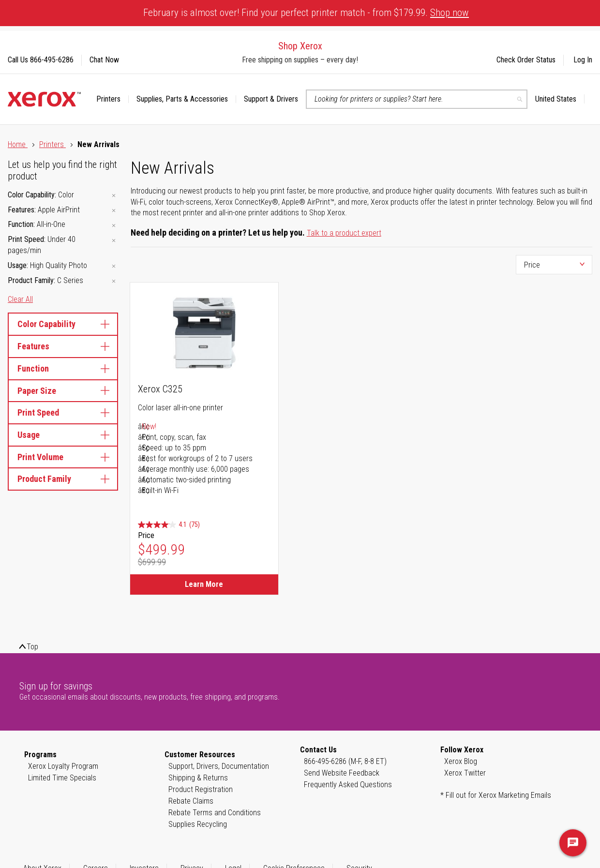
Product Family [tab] (63, 479)
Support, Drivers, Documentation (219, 766)
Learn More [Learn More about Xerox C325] (204, 584)
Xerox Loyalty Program (63, 766)
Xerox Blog (461, 761)
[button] (560, 99)
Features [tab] (63, 346)
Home (18, 144)
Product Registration (201, 789)
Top (32, 647)
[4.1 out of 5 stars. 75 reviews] (169, 525)
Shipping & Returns (198, 778)
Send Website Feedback (342, 773)
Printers (52, 144)
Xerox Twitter (465, 773)
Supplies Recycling (198, 824)
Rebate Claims (191, 801)
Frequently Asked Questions (348, 785)
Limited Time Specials (62, 778)
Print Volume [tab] (63, 457)
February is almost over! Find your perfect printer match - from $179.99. (306, 13)
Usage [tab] (63, 435)
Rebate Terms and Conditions (215, 813)
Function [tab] (63, 368)
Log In (583, 60)
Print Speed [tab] (63, 412)
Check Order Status (526, 60)
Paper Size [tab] (63, 391)
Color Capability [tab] (63, 324)
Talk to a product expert (344, 233)
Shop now (450, 13)
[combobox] (417, 99)
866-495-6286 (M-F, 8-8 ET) (345, 761)
